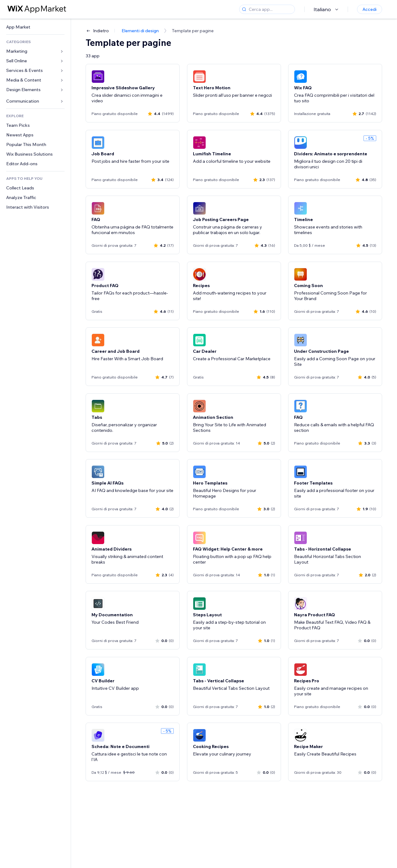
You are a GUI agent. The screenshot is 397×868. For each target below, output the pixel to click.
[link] (35, 27)
